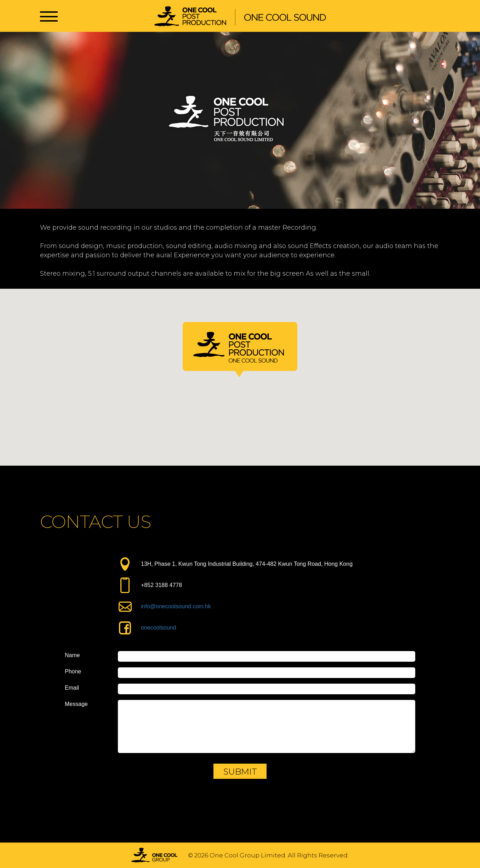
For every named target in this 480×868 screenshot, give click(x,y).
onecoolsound (159, 628)
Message (76, 704)
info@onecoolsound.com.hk (176, 606)
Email (72, 688)
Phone (73, 672)
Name (72, 655)
